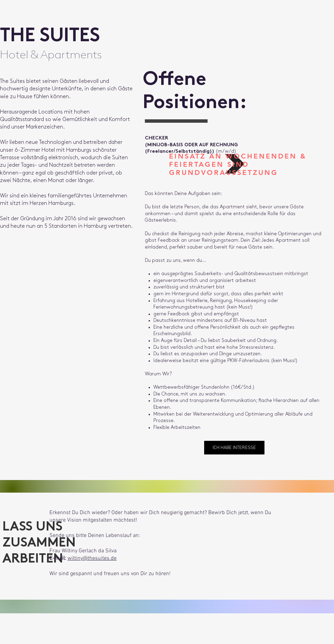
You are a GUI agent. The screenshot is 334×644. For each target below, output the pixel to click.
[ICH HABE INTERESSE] (234, 448)
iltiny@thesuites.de (94, 558)
